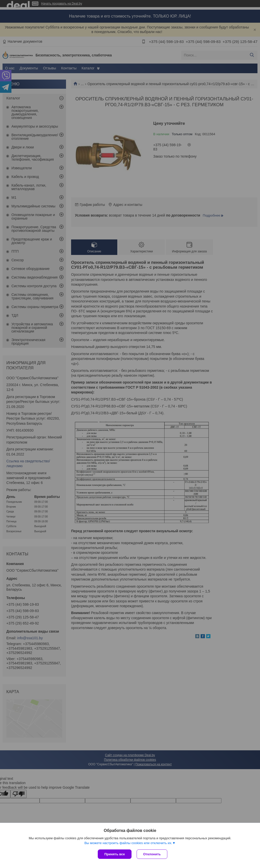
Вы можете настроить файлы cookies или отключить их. (128, 843)
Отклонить (152, 854)
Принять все (115, 854)
